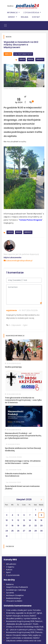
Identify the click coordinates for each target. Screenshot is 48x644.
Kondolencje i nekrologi (16, 590)
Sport (8, 572)
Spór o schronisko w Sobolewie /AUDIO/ (23, 638)
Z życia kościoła (13, 575)
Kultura (9, 570)
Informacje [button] (13, 13)
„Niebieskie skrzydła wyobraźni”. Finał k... (23, 624)
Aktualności (11, 564)
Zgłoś (25, 325)
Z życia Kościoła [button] (32, 13)
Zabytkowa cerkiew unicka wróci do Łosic (24, 641)
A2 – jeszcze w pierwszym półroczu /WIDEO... (25, 630)
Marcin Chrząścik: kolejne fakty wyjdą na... (24, 635)
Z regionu (10, 567)
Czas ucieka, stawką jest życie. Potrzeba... (24, 610)
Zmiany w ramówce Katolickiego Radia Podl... (25, 627)
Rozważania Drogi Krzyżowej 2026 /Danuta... (25, 632)
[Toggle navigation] (5, 25)
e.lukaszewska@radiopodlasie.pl (18, 261)
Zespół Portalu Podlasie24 (17, 587)
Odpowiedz (16, 325)
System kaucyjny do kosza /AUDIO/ (21, 616)
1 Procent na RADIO (14, 601)
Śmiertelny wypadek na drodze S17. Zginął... (24, 613)
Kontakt (36, 17)
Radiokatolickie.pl (13, 598)
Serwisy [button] (12, 17)
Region (31, 59)
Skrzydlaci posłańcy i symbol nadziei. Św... (24, 618)
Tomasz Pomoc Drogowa (11, 89)
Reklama (25, 17)
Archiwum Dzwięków (15, 595)
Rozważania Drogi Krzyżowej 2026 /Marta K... (25, 621)
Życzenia (10, 593)
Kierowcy (40, 59)
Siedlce (10, 6)
